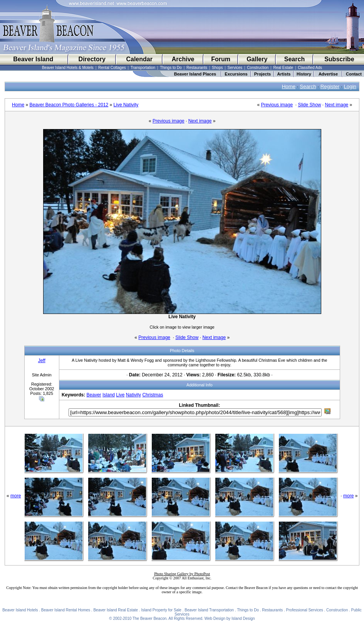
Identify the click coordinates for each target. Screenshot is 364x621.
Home (289, 86)
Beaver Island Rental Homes (66, 610)
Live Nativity (126, 105)
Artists (284, 74)
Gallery (257, 59)
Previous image (277, 105)
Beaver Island (33, 59)
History (304, 74)
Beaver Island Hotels (20, 610)
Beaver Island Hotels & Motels (68, 68)
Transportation (143, 68)
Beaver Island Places (195, 74)
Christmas (153, 395)
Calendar (139, 59)
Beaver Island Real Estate (116, 610)
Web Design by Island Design (230, 618)
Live (120, 395)
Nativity (133, 395)
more (16, 496)
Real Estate (283, 68)
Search (294, 59)
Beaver (94, 395)
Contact (354, 74)
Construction (258, 68)
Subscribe (339, 59)
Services (235, 68)
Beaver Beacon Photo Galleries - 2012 (69, 105)
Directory (92, 59)
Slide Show (309, 105)
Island (109, 395)
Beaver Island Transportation (209, 610)
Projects (263, 74)
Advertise (328, 74)
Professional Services (305, 610)
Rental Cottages (112, 68)
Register (330, 86)
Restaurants (197, 68)
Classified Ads (310, 68)
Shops (217, 68)
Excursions (236, 74)
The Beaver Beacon (149, 618)
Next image (337, 105)
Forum (221, 59)
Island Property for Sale (161, 610)
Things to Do (171, 68)
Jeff (42, 361)
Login (350, 86)
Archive (183, 59)
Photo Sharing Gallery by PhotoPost (182, 574)
